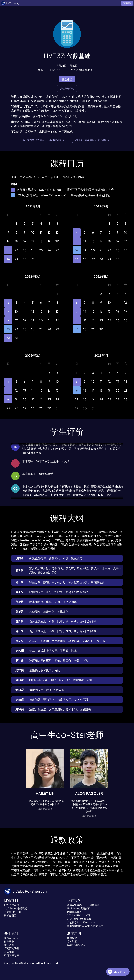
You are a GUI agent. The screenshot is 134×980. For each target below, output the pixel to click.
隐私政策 (72, 941)
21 (8, 250)
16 (8, 320)
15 (77, 391)
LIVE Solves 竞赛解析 (79, 908)
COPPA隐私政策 (76, 945)
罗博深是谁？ (12, 938)
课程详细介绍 (67, 89)
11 (77, 241)
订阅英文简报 (12, 948)
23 (8, 329)
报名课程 (67, 79)
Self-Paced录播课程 (16, 908)
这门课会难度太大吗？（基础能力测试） (44, 140)
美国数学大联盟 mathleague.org (85, 926)
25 (77, 259)
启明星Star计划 (13, 912)
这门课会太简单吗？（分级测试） (93, 140)
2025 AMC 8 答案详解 (79, 919)
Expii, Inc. (30, 963)
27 (77, 329)
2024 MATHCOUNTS (79, 915)
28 (8, 259)
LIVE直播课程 (12, 905)
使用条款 (72, 938)
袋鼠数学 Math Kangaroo (81, 922)
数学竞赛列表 (74, 912)
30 (8, 338)
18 (77, 250)
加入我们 (9, 952)
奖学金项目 (10, 915)
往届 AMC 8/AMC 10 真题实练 (83, 905)
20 (77, 320)
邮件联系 (9, 941)
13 (77, 312)
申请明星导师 (12, 955)
